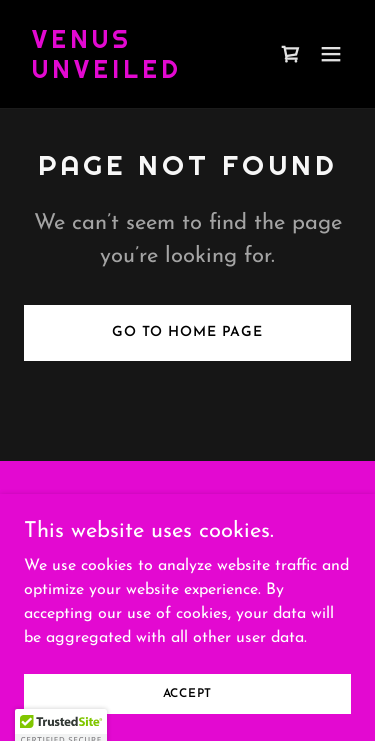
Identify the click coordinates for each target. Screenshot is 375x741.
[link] (138, 74)
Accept (188, 693)
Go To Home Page (187, 332)
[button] (331, 54)
